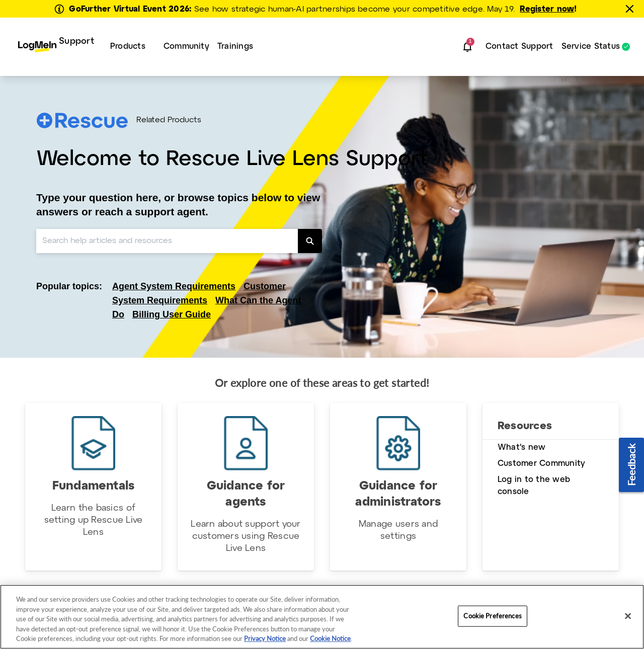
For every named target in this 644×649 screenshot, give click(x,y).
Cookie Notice (330, 638)
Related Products (169, 120)
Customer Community (541, 464)
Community (186, 47)
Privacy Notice (265, 638)
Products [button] (128, 47)
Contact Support (519, 47)
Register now (547, 9)
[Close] (628, 616)
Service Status (591, 47)
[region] (322, 617)
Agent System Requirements (174, 286)
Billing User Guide (172, 314)
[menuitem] (56, 47)
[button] (467, 47)
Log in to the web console (534, 486)
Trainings (235, 47)
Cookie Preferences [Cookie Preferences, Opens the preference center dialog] (492, 616)
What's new (521, 448)
